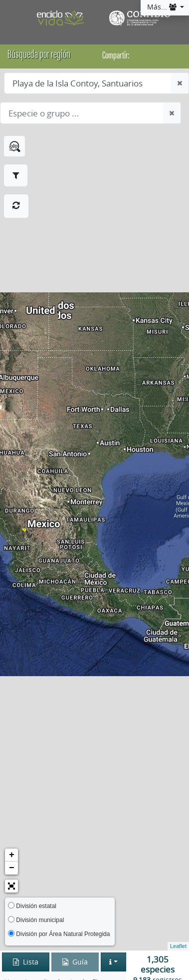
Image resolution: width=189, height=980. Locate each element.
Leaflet (178, 946)
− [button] (12, 868)
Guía (75, 962)
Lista (26, 962)
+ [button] (12, 855)
